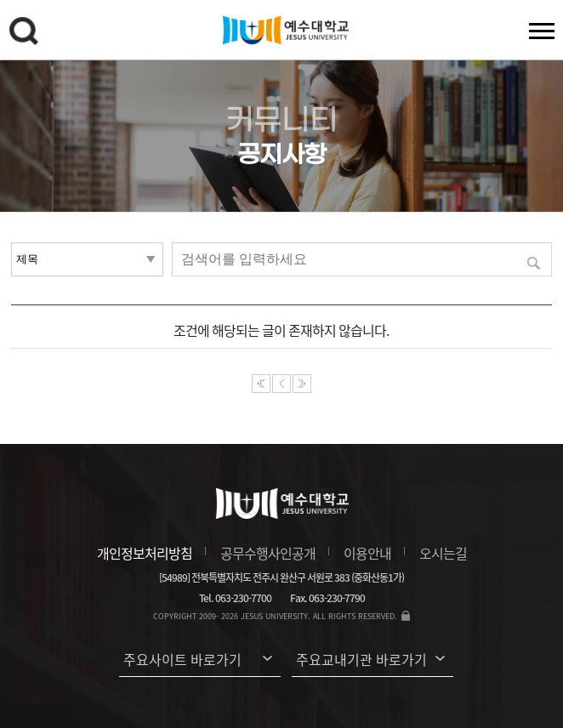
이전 (281, 384)
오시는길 (443, 553)
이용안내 (367, 553)
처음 (261, 384)
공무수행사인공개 (268, 553)
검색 (26, 34)
